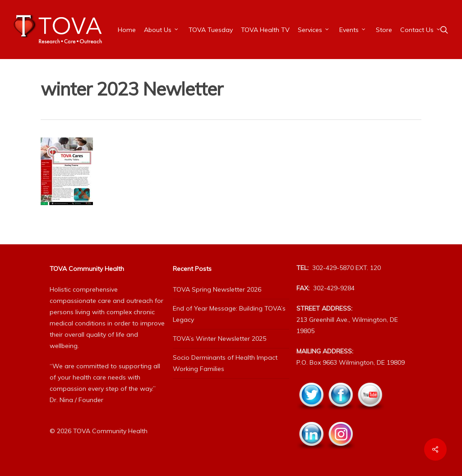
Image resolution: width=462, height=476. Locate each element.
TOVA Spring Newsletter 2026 (217, 289)
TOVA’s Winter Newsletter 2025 (219, 339)
